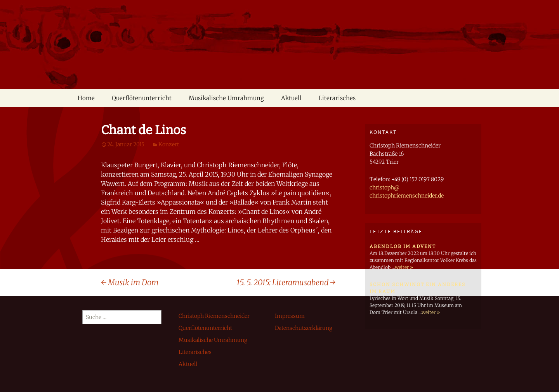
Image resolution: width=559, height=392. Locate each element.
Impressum (290, 316)
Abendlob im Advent (403, 246)
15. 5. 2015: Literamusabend (286, 282)
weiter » (404, 267)
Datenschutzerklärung (304, 328)
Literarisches (337, 98)
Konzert (169, 144)
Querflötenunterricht (142, 98)
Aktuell (291, 98)
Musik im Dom (130, 282)
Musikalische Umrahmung (226, 98)
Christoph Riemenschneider (214, 316)
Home (86, 98)
